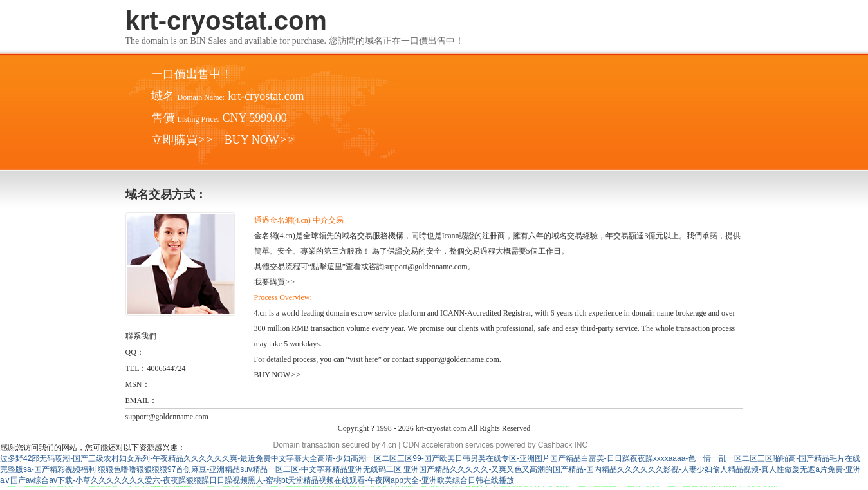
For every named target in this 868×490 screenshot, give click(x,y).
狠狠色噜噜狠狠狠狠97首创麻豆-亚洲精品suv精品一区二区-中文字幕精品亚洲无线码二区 (250, 469)
